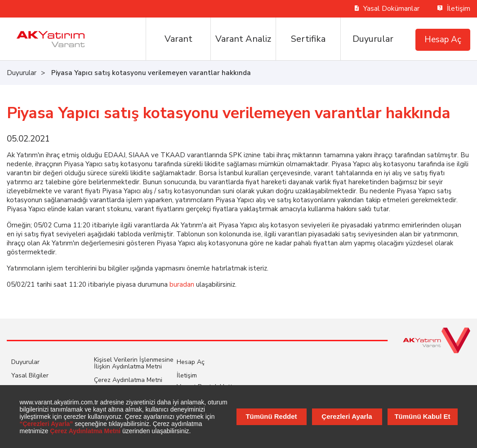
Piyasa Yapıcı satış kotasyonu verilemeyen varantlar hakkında (151, 73)
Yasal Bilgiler (30, 375)
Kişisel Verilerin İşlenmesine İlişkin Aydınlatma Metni (134, 363)
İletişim (454, 9)
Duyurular (373, 39)
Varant (178, 39)
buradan (182, 284)
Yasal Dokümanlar (387, 9)
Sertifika (308, 39)
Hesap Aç (443, 40)
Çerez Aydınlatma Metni (128, 380)
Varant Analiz (243, 39)
